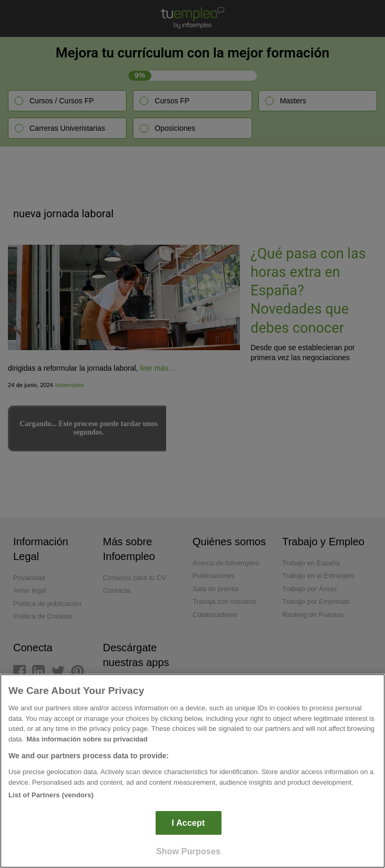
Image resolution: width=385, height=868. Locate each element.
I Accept (189, 823)
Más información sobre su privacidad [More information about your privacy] (87, 739)
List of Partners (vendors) (51, 795)
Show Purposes (188, 851)
